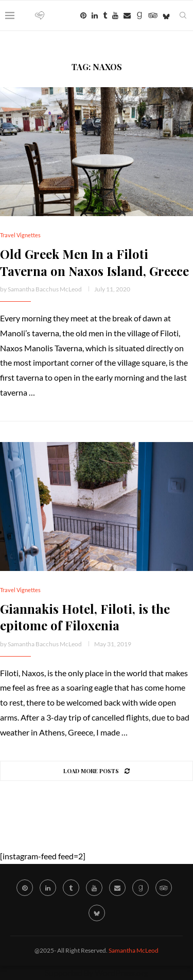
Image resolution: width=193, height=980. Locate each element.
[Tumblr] (105, 15)
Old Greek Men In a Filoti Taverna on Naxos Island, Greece (94, 262)
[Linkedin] (95, 15)
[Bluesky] (166, 15)
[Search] (183, 15)
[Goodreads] (139, 15)
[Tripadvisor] (153, 15)
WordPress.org (121, 973)
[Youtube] (115, 15)
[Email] (127, 15)
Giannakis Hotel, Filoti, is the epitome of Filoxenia (85, 617)
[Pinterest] (83, 15)
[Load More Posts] (97, 771)
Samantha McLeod (134, 950)
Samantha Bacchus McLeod (45, 289)
